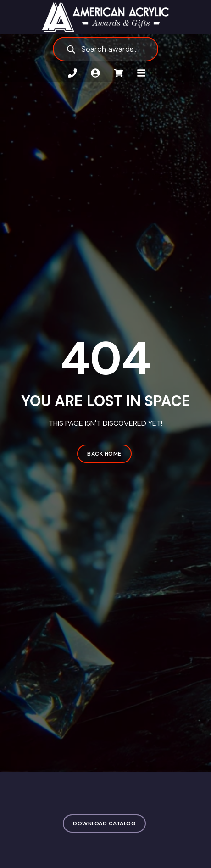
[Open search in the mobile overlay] (105, 49)
